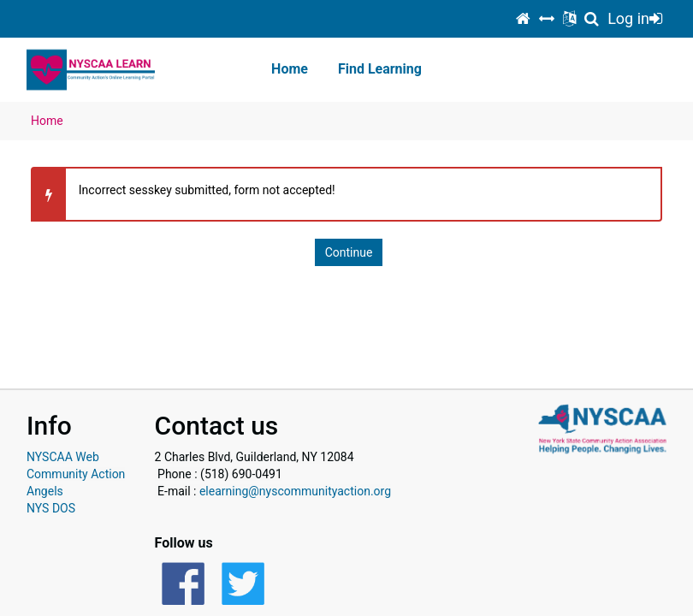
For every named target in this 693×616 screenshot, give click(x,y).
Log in (635, 18)
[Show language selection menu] (569, 19)
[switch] (547, 19)
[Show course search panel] (592, 19)
